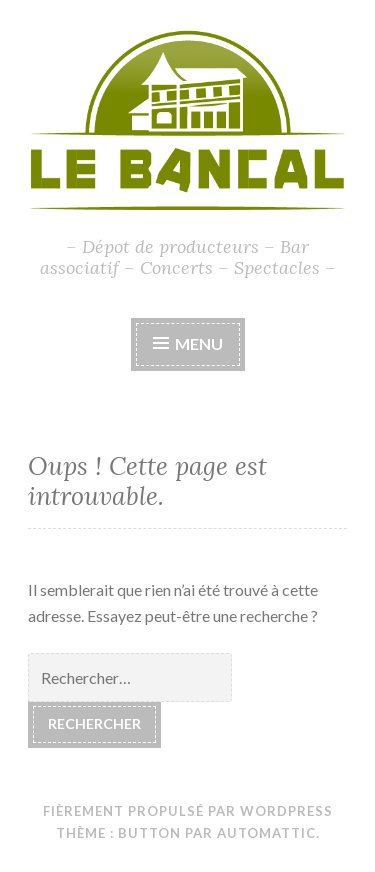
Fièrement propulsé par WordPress (188, 811)
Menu (199, 343)
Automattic (266, 833)
